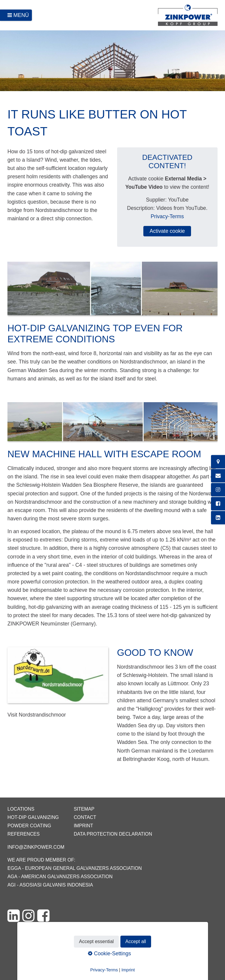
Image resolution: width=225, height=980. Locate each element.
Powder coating (29, 826)
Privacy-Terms (167, 216)
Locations (21, 809)
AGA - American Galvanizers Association (60, 877)
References (24, 834)
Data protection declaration (113, 834)
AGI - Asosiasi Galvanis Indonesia (50, 885)
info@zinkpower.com (36, 847)
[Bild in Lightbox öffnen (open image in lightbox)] (113, 291)
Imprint (83, 826)
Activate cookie (167, 231)
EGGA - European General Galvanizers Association (75, 868)
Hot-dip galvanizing (33, 817)
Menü (21, 15)
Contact (85, 817)
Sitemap (84, 809)
